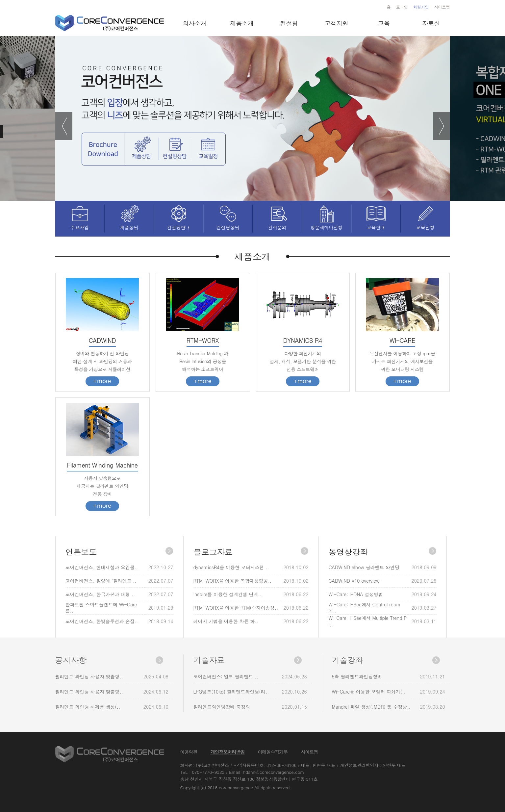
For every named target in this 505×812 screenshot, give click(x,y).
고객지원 (337, 23)
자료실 (431, 23)
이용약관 (189, 752)
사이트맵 (442, 7)
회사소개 (194, 23)
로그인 (402, 7)
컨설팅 (289, 23)
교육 (384, 23)
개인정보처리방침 (228, 752)
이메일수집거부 (273, 752)
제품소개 (242, 23)
